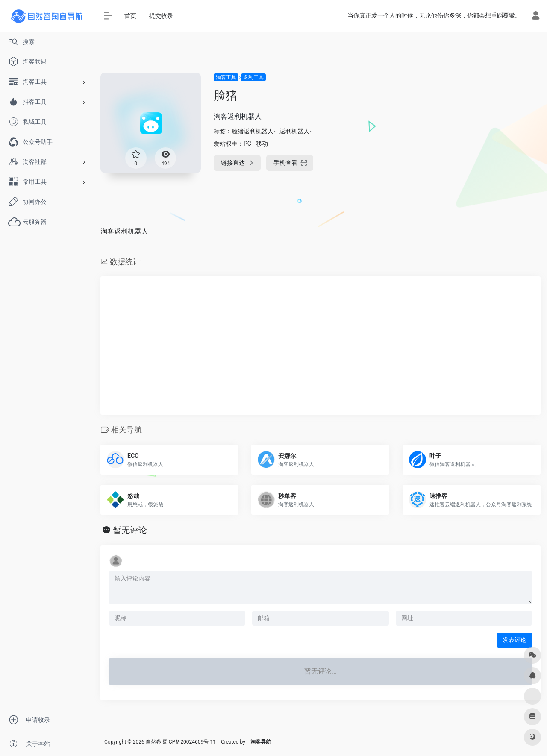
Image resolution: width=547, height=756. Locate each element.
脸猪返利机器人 (253, 131)
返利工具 (253, 77)
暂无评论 (130, 530)
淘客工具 (226, 77)
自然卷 (153, 742)
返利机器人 (294, 131)
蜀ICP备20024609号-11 (189, 742)
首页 (130, 16)
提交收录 (161, 16)
